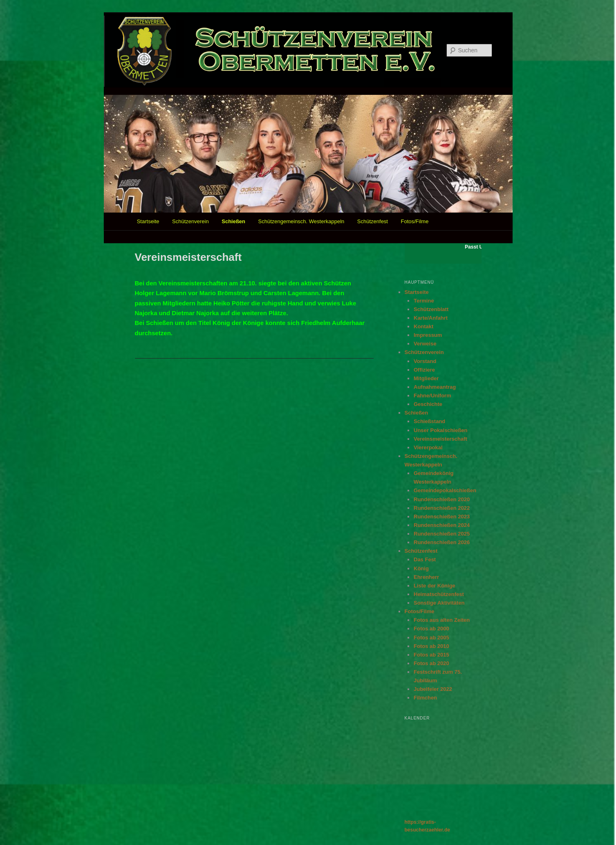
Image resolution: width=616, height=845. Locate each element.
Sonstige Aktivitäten (439, 603)
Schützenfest (373, 221)
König (421, 568)
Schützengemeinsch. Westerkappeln (301, 221)
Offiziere (424, 370)
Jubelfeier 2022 (433, 689)
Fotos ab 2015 (431, 655)
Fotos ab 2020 (431, 663)
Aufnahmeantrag (435, 387)
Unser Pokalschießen (441, 430)
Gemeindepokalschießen (445, 490)
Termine (424, 301)
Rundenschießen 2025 (442, 534)
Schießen (233, 221)
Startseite (148, 221)
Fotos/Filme (414, 221)
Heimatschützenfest (439, 594)
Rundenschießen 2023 (442, 517)
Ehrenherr (426, 577)
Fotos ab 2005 (431, 638)
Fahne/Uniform (432, 396)
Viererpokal (428, 447)
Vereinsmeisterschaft (440, 439)
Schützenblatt (431, 309)
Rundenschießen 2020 (442, 499)
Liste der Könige (435, 586)
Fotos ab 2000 (431, 629)
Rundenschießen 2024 (442, 525)
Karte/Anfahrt (431, 318)
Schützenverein (190, 221)
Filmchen (425, 698)
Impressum (428, 335)
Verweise (425, 344)
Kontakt (423, 326)
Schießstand (429, 421)
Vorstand (425, 361)
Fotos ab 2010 (431, 646)
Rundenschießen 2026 (442, 542)
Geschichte (428, 404)
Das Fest (425, 559)
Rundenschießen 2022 (442, 508)
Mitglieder (426, 378)
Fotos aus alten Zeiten (442, 620)
